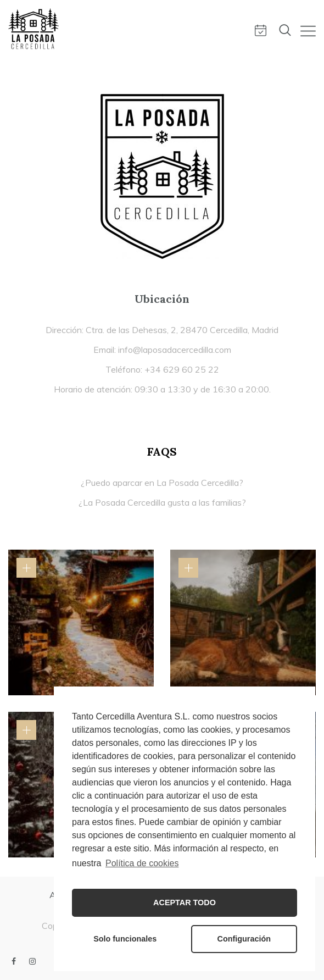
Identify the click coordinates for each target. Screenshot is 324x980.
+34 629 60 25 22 (182, 369)
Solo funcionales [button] (125, 939)
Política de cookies (142, 863)
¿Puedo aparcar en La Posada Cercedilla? (162, 483)
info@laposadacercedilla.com (175, 350)
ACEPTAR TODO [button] (185, 903)
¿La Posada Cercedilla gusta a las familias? (162, 502)
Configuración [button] (244, 939)
